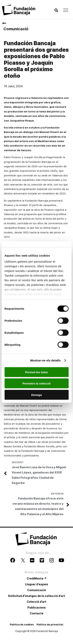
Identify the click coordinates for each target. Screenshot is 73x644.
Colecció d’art (36, 602)
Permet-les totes (36, 372)
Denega (36, 395)
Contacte (37, 613)
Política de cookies (22, 625)
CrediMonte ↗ (37, 578)
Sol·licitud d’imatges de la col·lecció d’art (36, 596)
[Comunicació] (4, 23)
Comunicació (16, 29)
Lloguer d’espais (37, 584)
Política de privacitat (50, 625)
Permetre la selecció (36, 383)
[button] (56, 10)
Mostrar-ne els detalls (45, 360)
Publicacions (37, 607)
